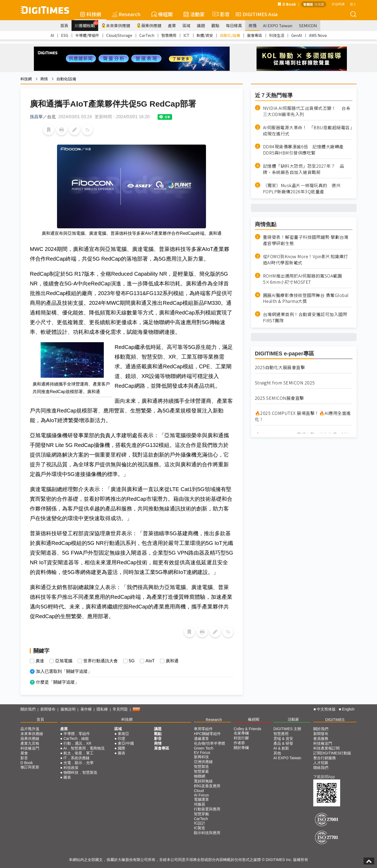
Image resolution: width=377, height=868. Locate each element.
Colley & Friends (248, 729)
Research (126, 14)
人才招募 (321, 763)
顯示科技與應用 (207, 833)
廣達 (40, 661)
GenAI (297, 35)
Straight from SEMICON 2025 (285, 383)
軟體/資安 (205, 35)
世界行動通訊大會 (101, 661)
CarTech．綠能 (76, 738)
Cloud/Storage (119, 35)
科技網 (90, 14)
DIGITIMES (335, 720)
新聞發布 (48, 709)
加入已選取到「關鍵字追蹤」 (64, 671)
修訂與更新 (30, 767)
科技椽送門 (30, 748)
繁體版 (308, 4)
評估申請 (338, 4)
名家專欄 (241, 733)
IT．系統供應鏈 (76, 758)
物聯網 (200, 776)
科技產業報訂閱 (326, 748)
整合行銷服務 (325, 758)
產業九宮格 (30, 743)
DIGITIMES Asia (257, 14)
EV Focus (202, 752)
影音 (220, 14)
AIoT (150, 661)
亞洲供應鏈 (203, 762)
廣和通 (172, 661)
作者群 (239, 743)
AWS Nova (318, 35)
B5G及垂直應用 (207, 786)
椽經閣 (162, 14)
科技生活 (277, 35)
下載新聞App (324, 777)
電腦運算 (201, 799)
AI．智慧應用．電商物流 (84, 748)
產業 (172, 25)
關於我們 (28, 709)
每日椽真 (234, 25)
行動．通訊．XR (77, 743)
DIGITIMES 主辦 (287, 729)
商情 (252, 25)
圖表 (67, 777)
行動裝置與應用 (207, 809)
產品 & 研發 (283, 743)
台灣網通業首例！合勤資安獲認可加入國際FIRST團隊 (305, 317)
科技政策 (71, 768)
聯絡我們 (321, 768)
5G (132, 661)
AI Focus (201, 795)
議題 (201, 25)
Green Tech (204, 748)
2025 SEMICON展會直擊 (280, 398)
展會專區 (255, 35)
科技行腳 (241, 738)
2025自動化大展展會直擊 (280, 367)
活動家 (194, 14)
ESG (65, 35)
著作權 (86, 709)
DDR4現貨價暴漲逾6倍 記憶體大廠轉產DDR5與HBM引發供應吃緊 (303, 150)
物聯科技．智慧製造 (80, 772)
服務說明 (68, 709)
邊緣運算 (201, 738)
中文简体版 (326, 709)
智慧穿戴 (201, 814)
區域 (186, 25)
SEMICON (308, 25)
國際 (122, 748)
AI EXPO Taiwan (278, 25)
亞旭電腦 (64, 661)
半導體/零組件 (87, 35)
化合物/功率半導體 (209, 743)
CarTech (147, 35)
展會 (24, 753)
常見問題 (120, 709)
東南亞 (123, 734)
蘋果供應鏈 (149, 25)
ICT (186, 35)
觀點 (215, 25)
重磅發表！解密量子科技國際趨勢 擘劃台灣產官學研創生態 (306, 240)
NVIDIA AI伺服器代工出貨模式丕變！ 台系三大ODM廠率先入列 (307, 111)
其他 (277, 753)
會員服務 (321, 738)
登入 (353, 4)
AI (52, 35)
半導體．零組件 (77, 734)
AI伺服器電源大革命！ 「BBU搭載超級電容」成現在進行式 (308, 131)
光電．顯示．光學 (79, 763)
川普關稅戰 (86, 24)
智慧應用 (169, 35)
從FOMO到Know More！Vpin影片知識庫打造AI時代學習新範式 (306, 260)
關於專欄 (241, 748)
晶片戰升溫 (30, 729)
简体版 (319, 4)
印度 (122, 738)
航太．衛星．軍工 (79, 753)
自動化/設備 (230, 35)
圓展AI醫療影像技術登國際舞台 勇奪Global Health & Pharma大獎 (306, 298)
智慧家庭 (201, 771)
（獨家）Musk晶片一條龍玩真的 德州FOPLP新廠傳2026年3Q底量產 (302, 188)
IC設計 (200, 823)
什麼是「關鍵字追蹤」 (58, 682)
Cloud (199, 791)
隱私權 (102, 709)
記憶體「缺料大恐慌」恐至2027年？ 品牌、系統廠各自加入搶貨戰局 (304, 169)
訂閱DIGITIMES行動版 (332, 753)
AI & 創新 (281, 748)
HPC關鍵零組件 (207, 734)
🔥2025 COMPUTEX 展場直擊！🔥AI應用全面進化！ (303, 416)
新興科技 (201, 757)
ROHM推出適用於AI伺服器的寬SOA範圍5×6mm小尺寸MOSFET (303, 279)
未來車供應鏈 (116, 25)
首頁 (64, 25)
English (348, 709)
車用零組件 (203, 729)
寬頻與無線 (203, 781)
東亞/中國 (126, 743)
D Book (287, 4)
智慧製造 (201, 766)
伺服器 (200, 804)
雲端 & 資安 (283, 738)
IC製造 (200, 828)
